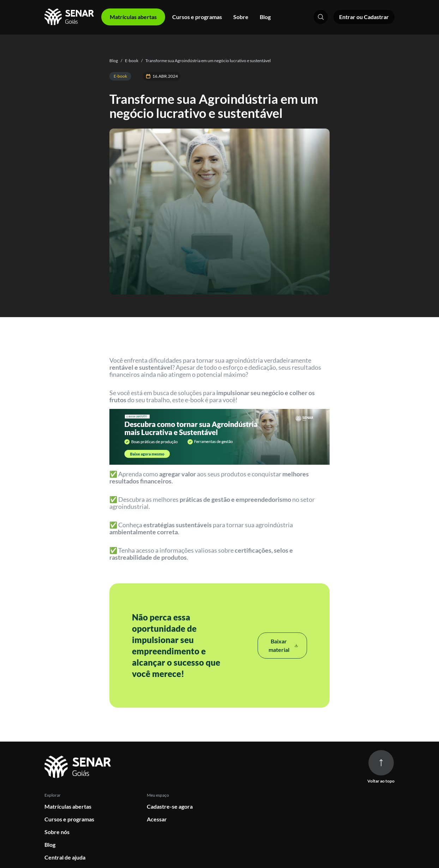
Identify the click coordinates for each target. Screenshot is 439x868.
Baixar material (283, 645)
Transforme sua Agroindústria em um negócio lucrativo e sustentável (205, 61)
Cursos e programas (197, 17)
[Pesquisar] (321, 17)
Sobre (241, 17)
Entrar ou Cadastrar (364, 17)
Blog (265, 17)
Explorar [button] (53, 795)
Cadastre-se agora (170, 806)
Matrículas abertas (68, 806)
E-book (128, 61)
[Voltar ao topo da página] (381, 763)
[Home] (70, 17)
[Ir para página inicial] (79, 767)
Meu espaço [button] (158, 795)
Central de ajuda (65, 857)
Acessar (157, 819)
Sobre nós (57, 832)
